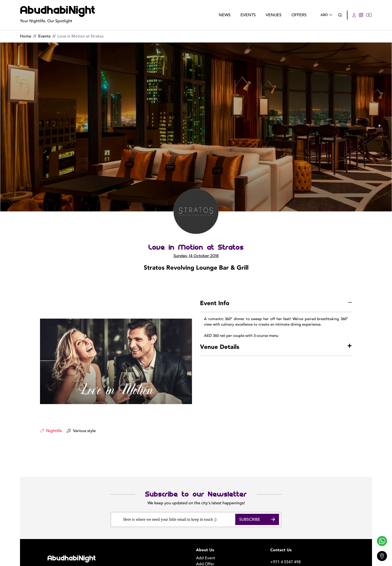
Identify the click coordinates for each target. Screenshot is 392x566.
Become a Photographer (218, 541)
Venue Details (220, 347)
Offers (299, 15)
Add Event (206, 529)
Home (26, 36)
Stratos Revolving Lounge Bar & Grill (196, 268)
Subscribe (257, 490)
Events (248, 15)
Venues (274, 15)
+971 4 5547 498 (285, 533)
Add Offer (205, 535)
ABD (327, 15)
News (225, 15)
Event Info (215, 303)
